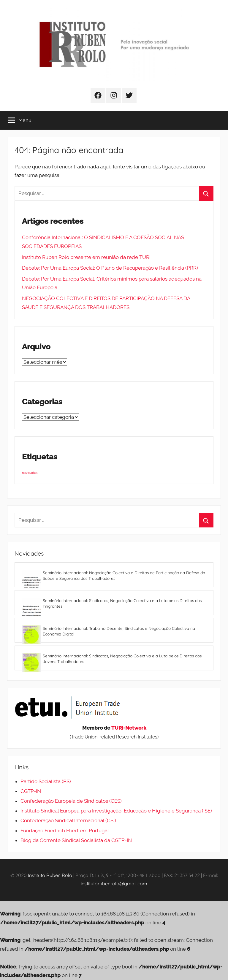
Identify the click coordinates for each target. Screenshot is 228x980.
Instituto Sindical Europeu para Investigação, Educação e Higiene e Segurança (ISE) (116, 811)
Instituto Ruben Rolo (50, 875)
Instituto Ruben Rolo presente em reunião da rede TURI (86, 257)
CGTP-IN (31, 791)
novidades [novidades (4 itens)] (30, 473)
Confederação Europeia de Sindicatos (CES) (71, 801)
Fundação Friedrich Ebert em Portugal (65, 831)
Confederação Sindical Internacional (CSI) (68, 820)
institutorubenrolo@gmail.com (114, 884)
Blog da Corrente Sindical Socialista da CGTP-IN (76, 840)
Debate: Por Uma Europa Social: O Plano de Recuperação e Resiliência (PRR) (110, 268)
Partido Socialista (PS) (46, 781)
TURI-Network (129, 728)
